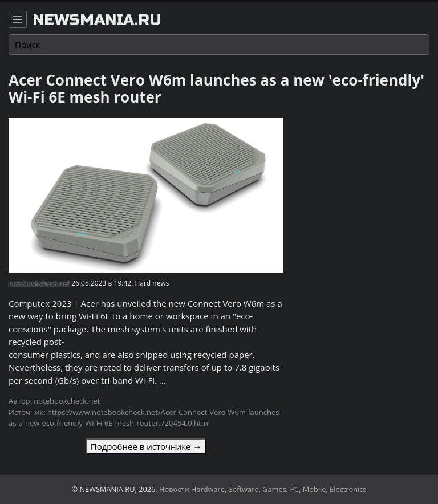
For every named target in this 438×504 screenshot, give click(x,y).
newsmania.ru (97, 20)
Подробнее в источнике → (146, 446)
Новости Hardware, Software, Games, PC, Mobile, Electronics (263, 489)
